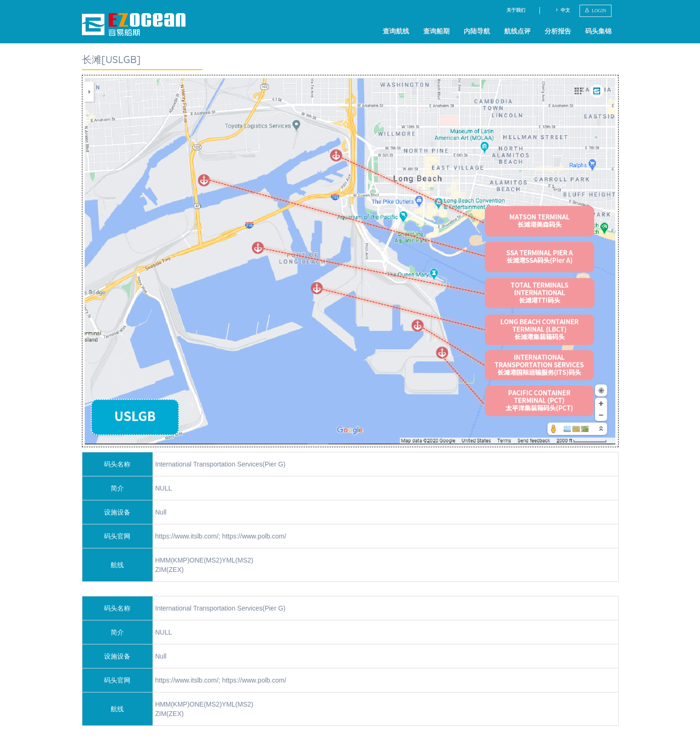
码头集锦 (598, 31)
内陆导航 (477, 31)
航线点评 (517, 31)
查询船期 (436, 31)
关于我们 (516, 10)
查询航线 (396, 31)
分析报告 (558, 31)
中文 (562, 10)
